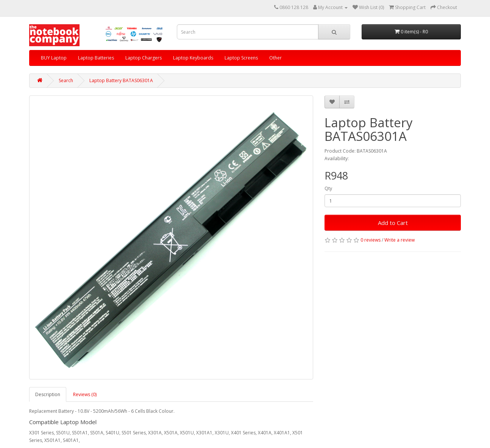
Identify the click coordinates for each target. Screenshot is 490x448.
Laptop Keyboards (193, 58)
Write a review (399, 240)
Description (48, 394)
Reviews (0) (85, 394)
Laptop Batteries (96, 58)
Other (275, 58)
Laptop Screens (241, 58)
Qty (328, 188)
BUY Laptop (54, 58)
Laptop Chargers (144, 58)
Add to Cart (393, 223)
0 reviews (371, 240)
